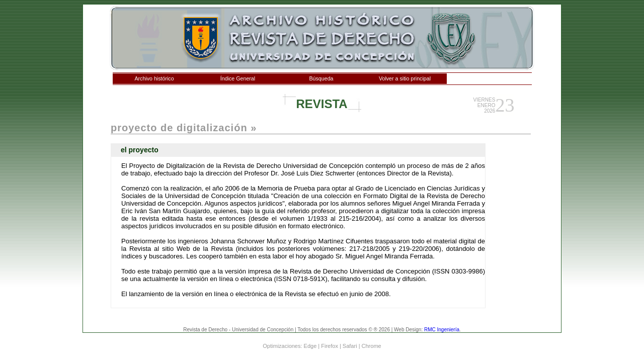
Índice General (238, 78)
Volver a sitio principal (405, 78)
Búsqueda (321, 78)
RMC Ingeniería (442, 330)
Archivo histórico (154, 78)
